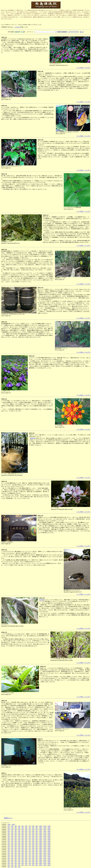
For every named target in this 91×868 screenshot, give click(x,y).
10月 (40, 826)
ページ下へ (87, 68)
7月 (30, 826)
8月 (33, 826)
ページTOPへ (80, 68)
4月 (19, 826)
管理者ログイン (8, 818)
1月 (9, 826)
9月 (37, 826)
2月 (12, 826)
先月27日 (33, 438)
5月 (23, 826)
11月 (9, 824)
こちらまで (17, 27)
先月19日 (42, 600)
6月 (26, 826)
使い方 (82, 32)
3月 (16, 826)
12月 (13, 824)
